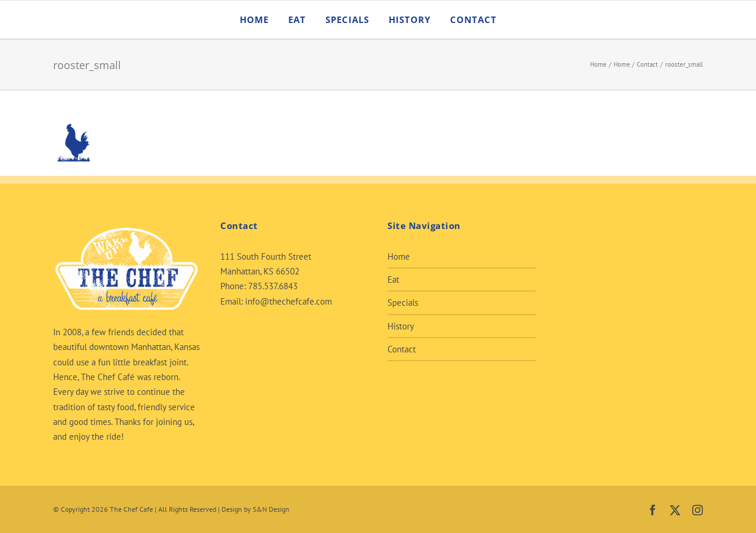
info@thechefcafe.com (289, 301)
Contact (402, 349)
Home (399, 256)
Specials (403, 303)
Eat (393, 279)
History (401, 326)
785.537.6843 (273, 286)
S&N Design (271, 509)
